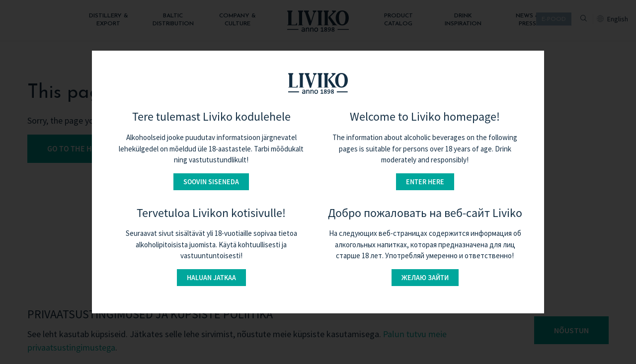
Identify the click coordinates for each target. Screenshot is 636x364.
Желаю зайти (425, 278)
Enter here (425, 182)
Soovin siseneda (211, 182)
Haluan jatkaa (211, 278)
